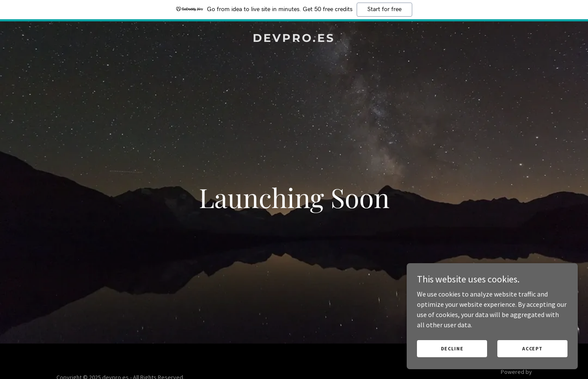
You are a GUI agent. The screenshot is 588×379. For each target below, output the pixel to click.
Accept (532, 348)
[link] (294, 39)
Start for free (384, 9)
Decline (452, 348)
